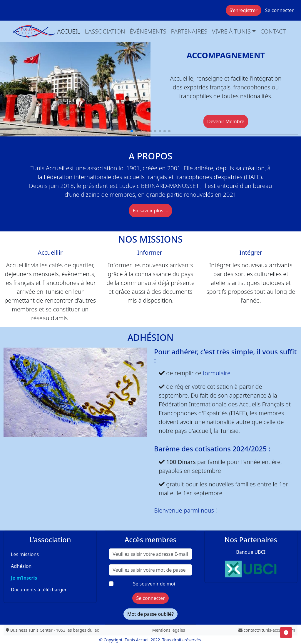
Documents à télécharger (39, 590)
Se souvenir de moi (154, 584)
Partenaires (189, 31)
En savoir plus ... (151, 211)
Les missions (25, 554)
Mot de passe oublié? (150, 614)
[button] (132, 131)
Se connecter (279, 10)
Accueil (69, 31)
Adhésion (21, 566)
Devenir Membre (226, 121)
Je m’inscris (24, 578)
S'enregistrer (244, 10)
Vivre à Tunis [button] (231, 31)
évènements (148, 31)
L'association (105, 31)
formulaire (217, 373)
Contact (273, 31)
